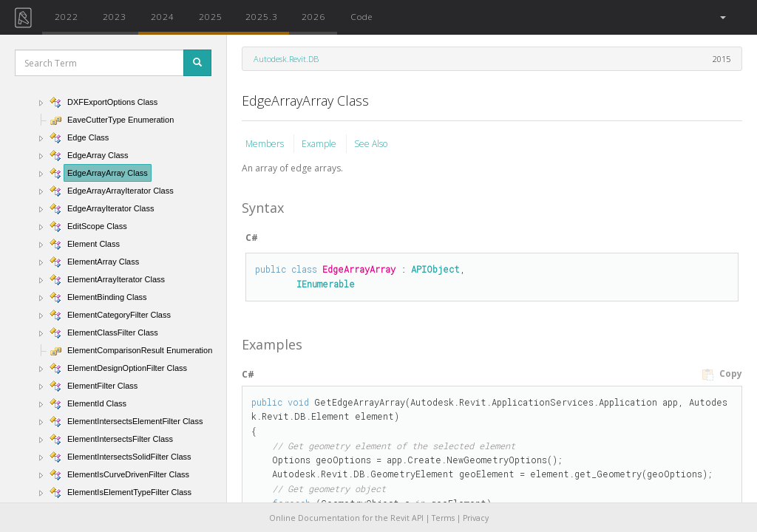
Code (361, 16)
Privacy (476, 518)
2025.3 (262, 16)
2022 (67, 16)
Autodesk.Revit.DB (286, 59)
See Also (371, 144)
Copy (722, 374)
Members (266, 144)
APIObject (435, 269)
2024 (163, 16)
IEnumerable (326, 284)
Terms (443, 518)
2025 (211, 16)
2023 (115, 16)
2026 (313, 16)
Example (320, 144)
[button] (722, 17)
